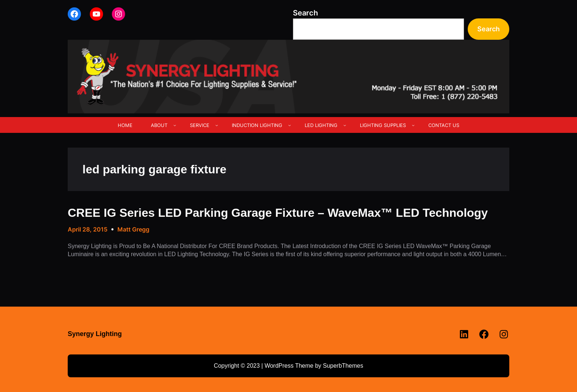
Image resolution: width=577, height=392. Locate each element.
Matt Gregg (133, 229)
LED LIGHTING (321, 125)
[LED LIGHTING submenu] (345, 125)
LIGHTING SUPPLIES (383, 125)
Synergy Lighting (95, 334)
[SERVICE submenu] (217, 125)
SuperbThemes (343, 366)
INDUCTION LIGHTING (257, 125)
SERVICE (200, 125)
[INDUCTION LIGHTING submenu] (290, 125)
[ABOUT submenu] (175, 125)
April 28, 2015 (88, 229)
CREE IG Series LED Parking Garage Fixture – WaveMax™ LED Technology (278, 213)
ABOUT (159, 125)
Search (305, 13)
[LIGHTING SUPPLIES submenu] (413, 125)
